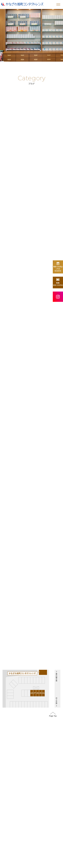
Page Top (53, 810)
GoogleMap (44, 672)
